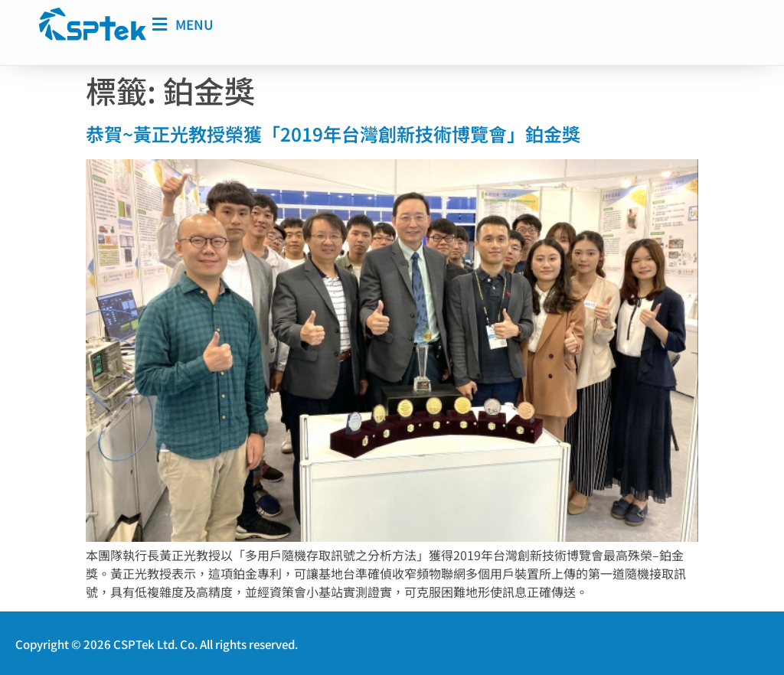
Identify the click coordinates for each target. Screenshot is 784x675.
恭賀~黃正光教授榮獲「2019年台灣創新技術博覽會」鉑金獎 (333, 133)
